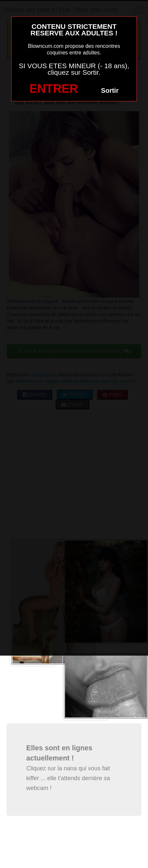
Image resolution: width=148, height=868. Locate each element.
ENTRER (54, 89)
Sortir (110, 90)
